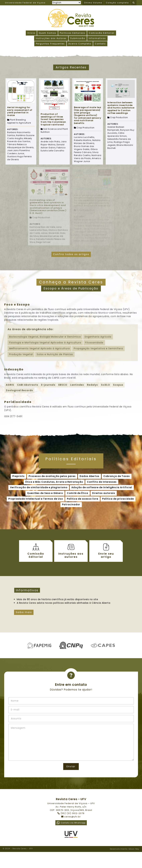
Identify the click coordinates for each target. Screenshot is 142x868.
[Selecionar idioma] (66, 3)
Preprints (18, 476)
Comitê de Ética (78, 493)
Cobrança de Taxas (117, 476)
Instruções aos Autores (51, 38)
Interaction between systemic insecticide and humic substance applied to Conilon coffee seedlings (121, 108)
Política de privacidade (118, 499)
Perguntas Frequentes (50, 44)
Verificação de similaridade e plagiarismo (39, 487)
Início (31, 33)
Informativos (97, 38)
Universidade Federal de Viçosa (25, 3)
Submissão (78, 38)
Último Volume (93, 3)
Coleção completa (117, 3)
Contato (100, 44)
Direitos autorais (104, 493)
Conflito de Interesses (102, 482)
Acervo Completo (80, 44)
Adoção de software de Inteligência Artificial (102, 487)
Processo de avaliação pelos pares (52, 476)
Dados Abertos (89, 476)
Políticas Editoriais (73, 33)
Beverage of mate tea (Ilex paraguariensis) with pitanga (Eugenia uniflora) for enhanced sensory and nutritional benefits (87, 115)
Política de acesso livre (83, 499)
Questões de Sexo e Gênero (45, 493)
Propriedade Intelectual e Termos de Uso (36, 499)
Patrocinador (71, 505)
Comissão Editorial (102, 33)
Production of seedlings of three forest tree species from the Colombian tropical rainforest (53, 119)
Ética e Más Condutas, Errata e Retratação (54, 482)
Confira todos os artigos (71, 254)
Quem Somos (48, 33)
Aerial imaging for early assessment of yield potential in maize (20, 111)
